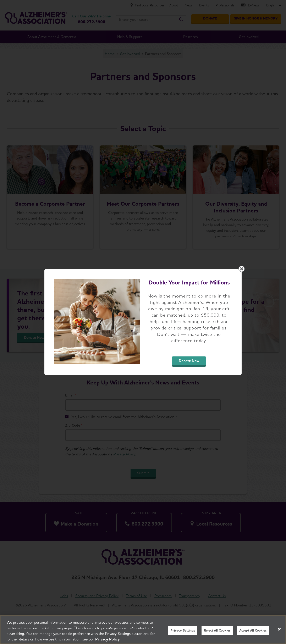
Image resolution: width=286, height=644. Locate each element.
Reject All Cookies (217, 630)
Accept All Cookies (253, 630)
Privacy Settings (183, 630)
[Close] (279, 629)
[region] (143, 630)
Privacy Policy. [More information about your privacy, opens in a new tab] (108, 639)
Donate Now (189, 361)
